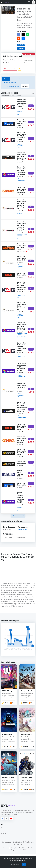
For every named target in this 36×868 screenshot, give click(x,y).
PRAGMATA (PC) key (26, 778)
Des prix (6, 79)
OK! (24, 865)
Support (25, 86)
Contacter (4, 834)
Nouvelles (4, 828)
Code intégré (21, 48)
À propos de (16, 79)
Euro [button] (4, 848)
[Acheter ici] (31, 106)
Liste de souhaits (10, 69)
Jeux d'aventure (20, 538)
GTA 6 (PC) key (7, 691)
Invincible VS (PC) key (8, 778)
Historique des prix (10, 83)
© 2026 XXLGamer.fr (18, 842)
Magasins (4, 831)
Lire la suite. (15, 865)
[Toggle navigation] (29, 2)
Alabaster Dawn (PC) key (26, 734)
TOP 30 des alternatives (11, 86)
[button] (33, 2)
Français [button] (13, 848)
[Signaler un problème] (20, 69)
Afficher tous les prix (18, 516)
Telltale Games (22, 529)
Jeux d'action (8, 538)
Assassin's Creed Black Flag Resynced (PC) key (27, 691)
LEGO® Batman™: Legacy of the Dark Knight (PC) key (8, 734)
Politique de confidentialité (18, 850)
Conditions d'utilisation (27, 848)
